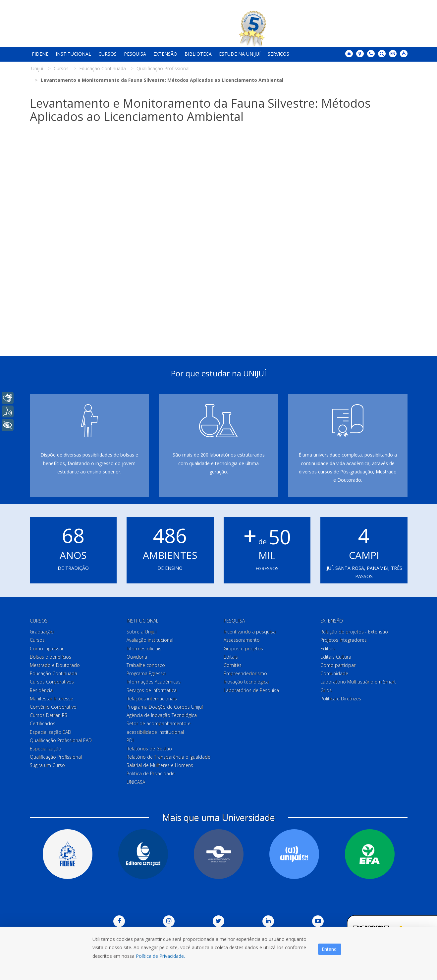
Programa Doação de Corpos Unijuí (165, 707)
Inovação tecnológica (246, 682)
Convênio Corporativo (53, 707)
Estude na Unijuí (240, 54)
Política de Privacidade (151, 773)
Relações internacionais (152, 699)
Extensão (165, 54)
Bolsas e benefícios (51, 657)
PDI (130, 740)
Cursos (108, 54)
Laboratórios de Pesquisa (251, 690)
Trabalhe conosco (146, 665)
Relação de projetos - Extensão (354, 632)
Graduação (42, 632)
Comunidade (334, 673)
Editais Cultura (336, 657)
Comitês (233, 665)
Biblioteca (198, 54)
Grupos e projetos (243, 649)
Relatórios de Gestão (149, 749)
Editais (231, 657)
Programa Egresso (146, 673)
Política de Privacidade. (160, 956)
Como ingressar (47, 649)
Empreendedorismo (245, 673)
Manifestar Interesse (52, 699)
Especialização (46, 749)
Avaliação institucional (150, 640)
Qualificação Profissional (56, 757)
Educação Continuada (54, 673)
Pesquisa (135, 54)
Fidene (40, 54)
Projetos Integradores (344, 640)
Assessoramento (242, 640)
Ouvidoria (137, 657)
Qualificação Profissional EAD (61, 740)
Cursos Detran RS (49, 715)
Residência (41, 690)
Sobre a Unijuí (141, 632)
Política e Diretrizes (341, 699)
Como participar (338, 665)
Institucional (73, 54)
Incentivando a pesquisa (250, 632)
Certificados (43, 723)
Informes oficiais (144, 649)
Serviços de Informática (152, 690)
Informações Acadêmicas (154, 682)
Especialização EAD (51, 732)
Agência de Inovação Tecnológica (162, 715)
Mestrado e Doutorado (55, 665)
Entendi (330, 949)
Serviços (278, 54)
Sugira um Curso (47, 765)
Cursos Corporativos (52, 682)
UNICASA (136, 782)
